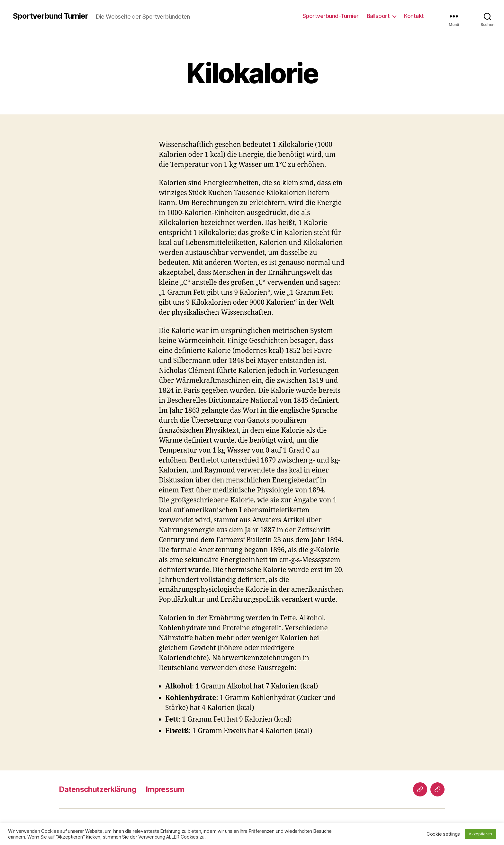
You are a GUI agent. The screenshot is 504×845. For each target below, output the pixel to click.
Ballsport (378, 16)
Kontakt (414, 16)
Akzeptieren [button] (480, 834)
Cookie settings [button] (443, 834)
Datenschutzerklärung (99, 789)
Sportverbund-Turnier (331, 16)
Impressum (169, 789)
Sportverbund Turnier (50, 16)
